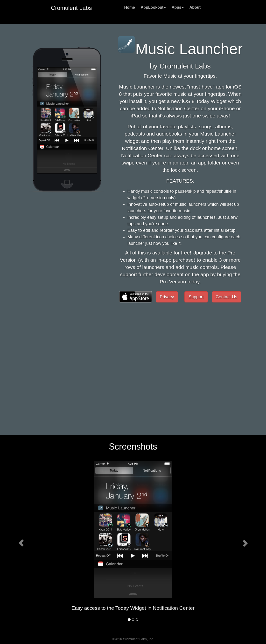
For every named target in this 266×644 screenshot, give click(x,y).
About (195, 7)
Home (129, 7)
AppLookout (153, 7)
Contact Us (227, 297)
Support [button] (196, 297)
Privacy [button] (167, 297)
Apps (178, 7)
